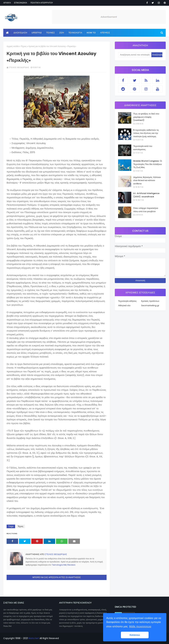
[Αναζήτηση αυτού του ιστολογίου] (135, 55)
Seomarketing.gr (150, 305)
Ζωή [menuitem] (62, 33)
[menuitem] (7, 33)
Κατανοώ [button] (135, 635)
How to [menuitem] (91, 33)
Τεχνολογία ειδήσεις (127, 301)
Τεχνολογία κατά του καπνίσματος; (143, 148)
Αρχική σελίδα (13, 46)
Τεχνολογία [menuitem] (75, 33)
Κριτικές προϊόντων (150, 301)
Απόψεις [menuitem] (105, 33)
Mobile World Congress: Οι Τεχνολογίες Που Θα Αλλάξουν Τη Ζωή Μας (148, 164)
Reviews (71, 565)
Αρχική (7, 3)
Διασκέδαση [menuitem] (20, 33)
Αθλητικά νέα (124, 305)
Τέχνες (24, 46)
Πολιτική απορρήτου (42, 3)
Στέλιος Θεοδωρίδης (19, 67)
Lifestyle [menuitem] (37, 33)
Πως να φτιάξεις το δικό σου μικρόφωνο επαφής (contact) (146, 117)
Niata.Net (34, 638)
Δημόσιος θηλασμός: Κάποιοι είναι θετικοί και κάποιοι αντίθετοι (147, 180)
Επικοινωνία (21, 3)
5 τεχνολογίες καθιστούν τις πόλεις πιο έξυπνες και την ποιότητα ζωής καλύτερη (146, 133)
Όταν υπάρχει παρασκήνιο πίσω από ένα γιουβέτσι (146, 210)
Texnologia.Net (59, 565)
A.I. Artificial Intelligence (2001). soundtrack (146, 195)
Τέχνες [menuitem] (50, 33)
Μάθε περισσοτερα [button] (140, 626)
